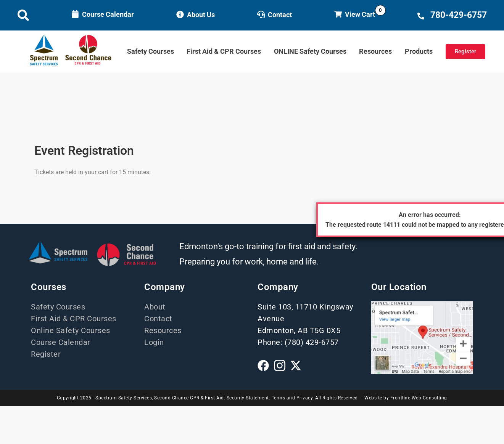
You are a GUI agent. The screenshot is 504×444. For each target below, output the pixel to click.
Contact (280, 15)
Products (419, 51)
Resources (375, 51)
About (155, 307)
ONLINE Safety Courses (310, 51)
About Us (201, 15)
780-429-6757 (459, 15)
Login (154, 342)
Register (46, 354)
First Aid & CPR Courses (224, 51)
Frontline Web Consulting (419, 398)
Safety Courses (151, 51)
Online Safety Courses (71, 330)
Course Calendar (108, 14)
